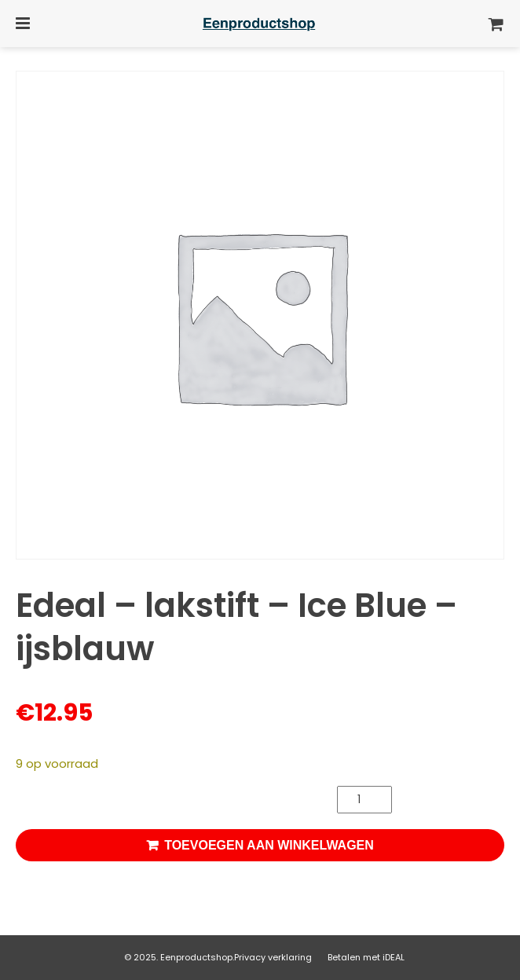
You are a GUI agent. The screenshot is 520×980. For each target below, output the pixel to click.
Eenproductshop (196, 957)
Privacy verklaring (273, 957)
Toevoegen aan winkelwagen (269, 845)
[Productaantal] (364, 800)
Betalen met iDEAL (366, 957)
